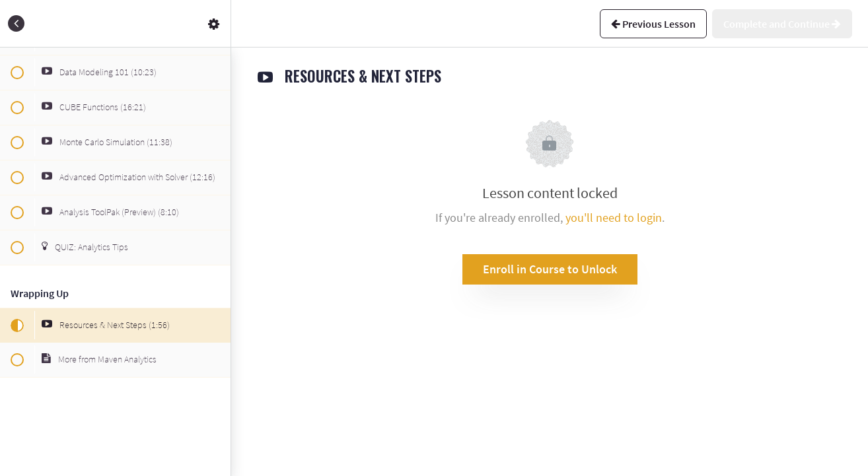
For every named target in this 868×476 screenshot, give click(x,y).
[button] (17, 23)
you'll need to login (614, 218)
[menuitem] (214, 23)
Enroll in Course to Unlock (550, 269)
